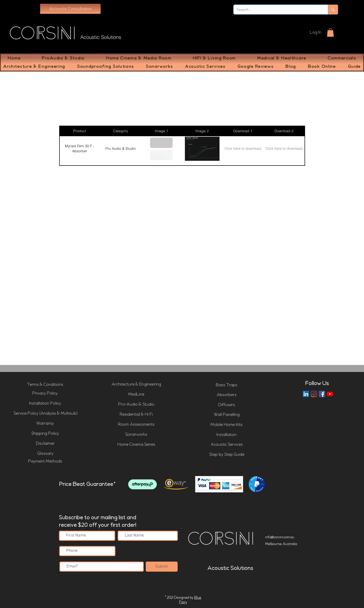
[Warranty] (45, 424)
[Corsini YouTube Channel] (330, 394)
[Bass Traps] (227, 385)
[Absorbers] (227, 395)
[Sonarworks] (136, 435)
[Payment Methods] (45, 462)
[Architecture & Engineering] (136, 385)
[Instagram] (314, 394)
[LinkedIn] (306, 394)
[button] (330, 32)
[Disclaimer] (45, 444)
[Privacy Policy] (45, 394)
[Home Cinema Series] (136, 445)
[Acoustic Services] (227, 445)
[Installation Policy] (45, 404)
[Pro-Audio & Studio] (136, 405)
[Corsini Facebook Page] (322, 394)
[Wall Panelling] (227, 415)
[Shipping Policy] (45, 434)
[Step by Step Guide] (227, 455)
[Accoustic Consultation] (70, 9)
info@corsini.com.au (280, 537)
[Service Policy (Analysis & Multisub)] (46, 414)
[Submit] (162, 567)
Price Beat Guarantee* (87, 484)
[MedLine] (136, 395)
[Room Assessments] (136, 425)
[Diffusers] (227, 405)
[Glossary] (45, 454)
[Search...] (277, 10)
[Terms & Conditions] (45, 385)
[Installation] (227, 435)
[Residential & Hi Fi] (136, 415)
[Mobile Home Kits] (227, 425)
